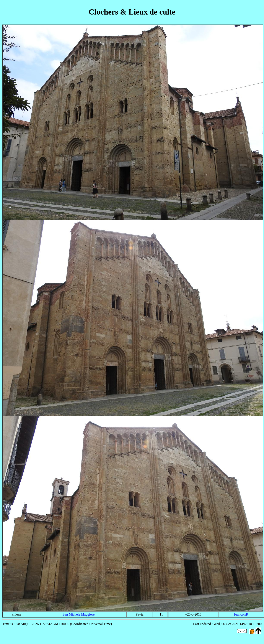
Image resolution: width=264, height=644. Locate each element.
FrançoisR (241, 614)
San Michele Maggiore (79, 614)
